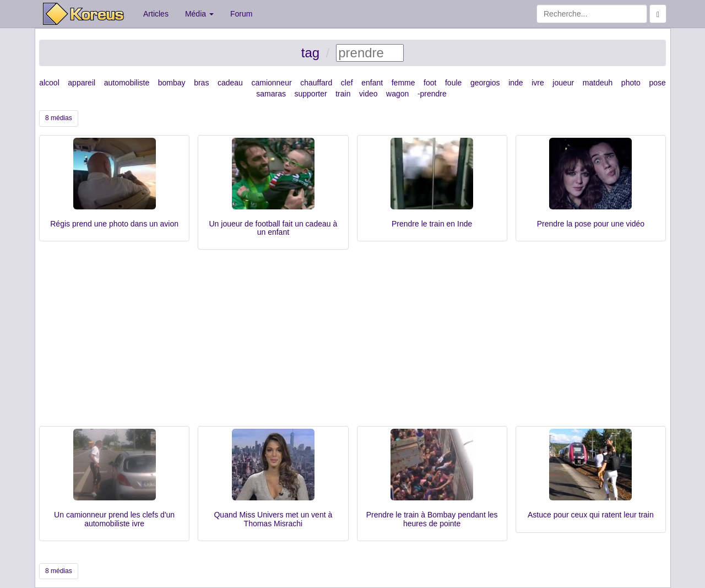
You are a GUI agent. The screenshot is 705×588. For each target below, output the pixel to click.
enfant (372, 83)
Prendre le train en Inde (432, 224)
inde (516, 83)
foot (430, 83)
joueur (563, 83)
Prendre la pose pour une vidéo (591, 224)
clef (347, 83)
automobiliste (127, 83)
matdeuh (598, 83)
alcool (49, 83)
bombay (172, 83)
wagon (397, 94)
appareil (82, 83)
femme (403, 83)
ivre (538, 83)
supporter (311, 94)
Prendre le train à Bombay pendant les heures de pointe (432, 519)
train (343, 94)
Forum (241, 14)
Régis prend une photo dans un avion (114, 224)
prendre (433, 94)
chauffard (316, 83)
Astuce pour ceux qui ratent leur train (591, 515)
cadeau (230, 83)
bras (201, 83)
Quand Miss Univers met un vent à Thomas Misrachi (273, 519)
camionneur (271, 83)
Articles (156, 14)
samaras (271, 94)
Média (199, 14)
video (368, 94)
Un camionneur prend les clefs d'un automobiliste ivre (114, 519)
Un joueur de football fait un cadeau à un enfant (273, 228)
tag (310, 53)
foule (453, 83)
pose (657, 83)
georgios (485, 83)
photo (631, 83)
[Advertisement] (352, 343)
